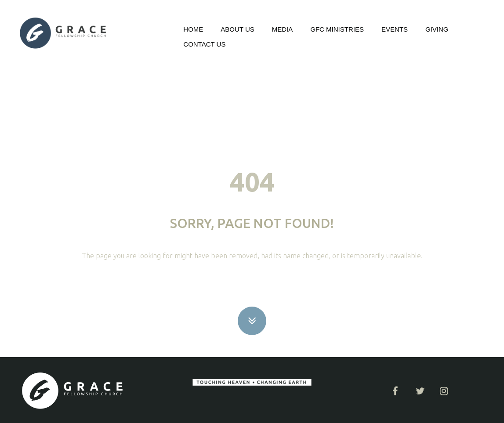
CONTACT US (204, 44)
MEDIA (283, 29)
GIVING (437, 29)
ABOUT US (237, 29)
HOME (193, 29)
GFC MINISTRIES (337, 29)
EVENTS (395, 29)
